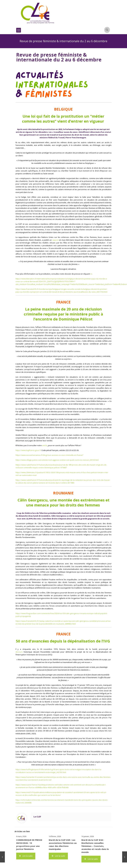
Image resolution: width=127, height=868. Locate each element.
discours (19, 652)
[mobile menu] (19, 30)
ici (91, 274)
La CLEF (37, 817)
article (45, 445)
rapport (55, 240)
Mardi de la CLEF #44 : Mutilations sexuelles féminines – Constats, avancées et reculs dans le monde (95, 846)
